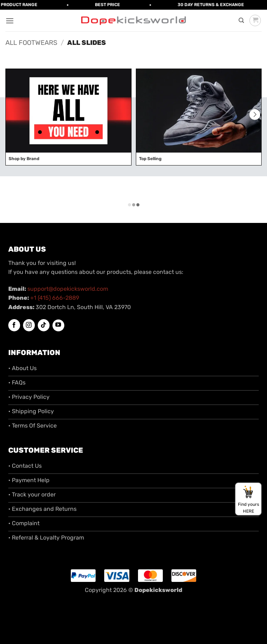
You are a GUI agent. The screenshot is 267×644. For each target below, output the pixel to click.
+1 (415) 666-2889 (55, 298)
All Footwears (31, 43)
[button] (10, 21)
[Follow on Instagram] (29, 325)
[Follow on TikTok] (44, 325)
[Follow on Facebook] (14, 325)
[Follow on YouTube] (58, 325)
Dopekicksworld (158, 590)
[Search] (241, 20)
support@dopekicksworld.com (68, 289)
